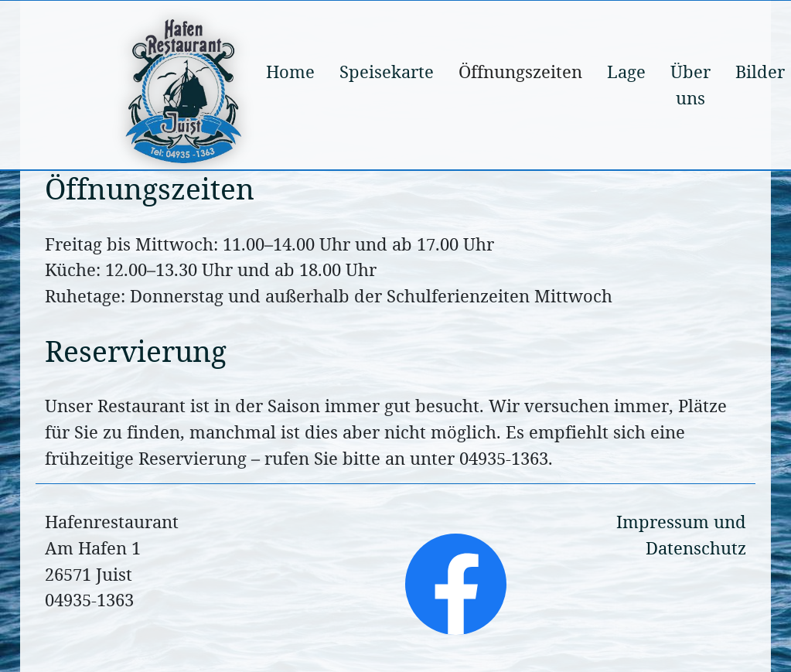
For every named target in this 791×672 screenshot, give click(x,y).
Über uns (690, 85)
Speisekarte (387, 72)
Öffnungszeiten (520, 72)
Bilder (760, 72)
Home (290, 72)
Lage (626, 72)
